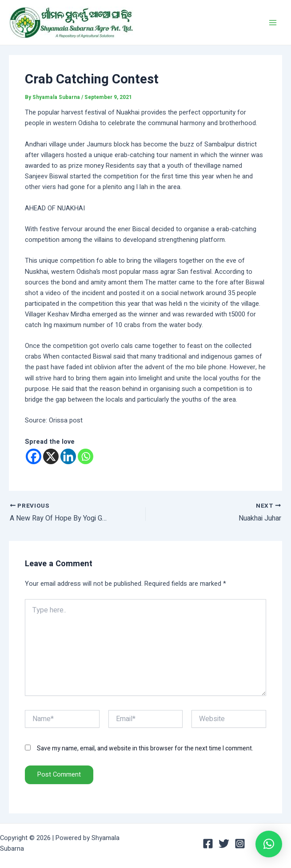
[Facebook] (34, 456)
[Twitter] (224, 844)
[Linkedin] (68, 456)
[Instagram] (240, 844)
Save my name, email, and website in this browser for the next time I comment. (145, 748)
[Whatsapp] (86, 456)
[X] (51, 456)
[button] (269, 844)
